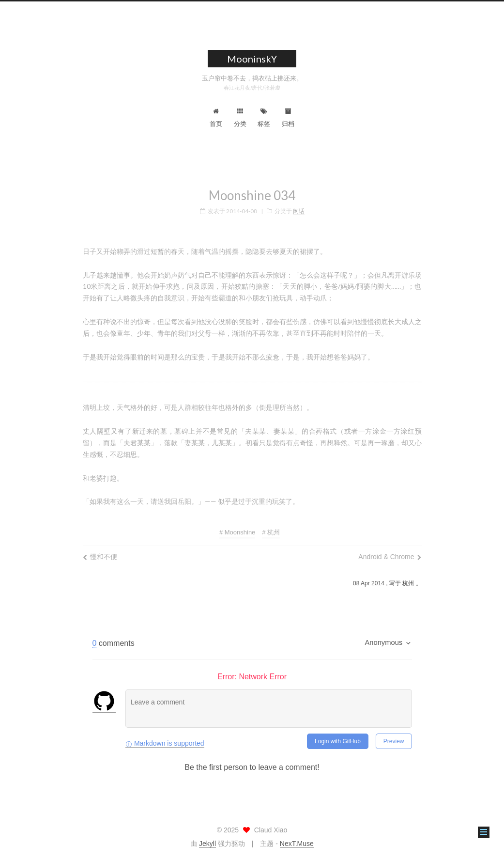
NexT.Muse (297, 844)
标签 (264, 118)
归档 (288, 118)
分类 (240, 118)
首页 (216, 118)
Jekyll (207, 844)
